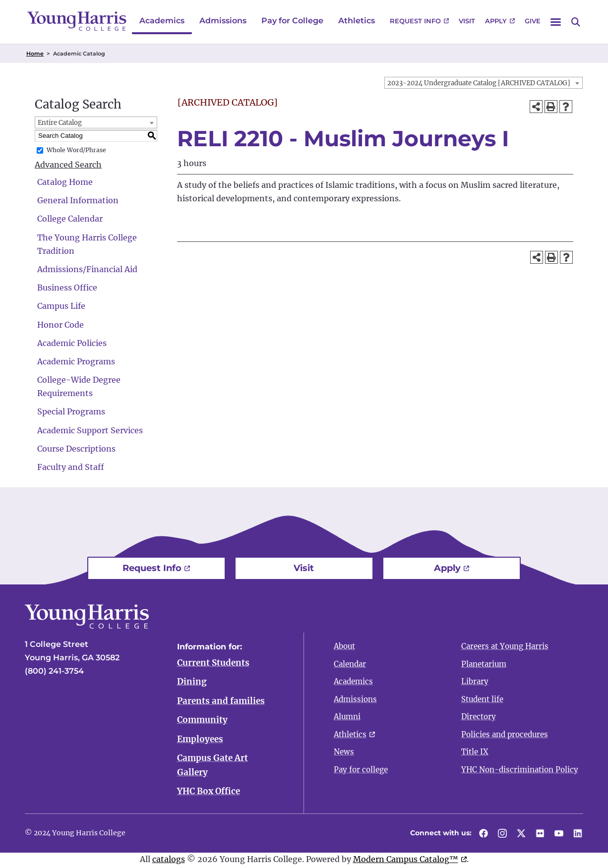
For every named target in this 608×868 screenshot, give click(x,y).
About (344, 646)
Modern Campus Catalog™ (406, 861)
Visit (467, 21)
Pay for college (361, 770)
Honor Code (61, 325)
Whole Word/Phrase (76, 150)
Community (202, 721)
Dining (192, 682)
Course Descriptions (76, 449)
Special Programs (71, 411)
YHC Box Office (209, 793)
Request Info (415, 21)
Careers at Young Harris (505, 646)
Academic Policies (72, 343)
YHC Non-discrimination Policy (520, 770)
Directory (479, 717)
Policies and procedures (505, 734)
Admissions (223, 21)
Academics (162, 21)
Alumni (347, 717)
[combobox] (484, 83)
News (344, 752)
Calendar (350, 664)
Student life (482, 699)
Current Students (213, 663)
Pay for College (292, 21)
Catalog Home (65, 182)
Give (533, 21)
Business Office (67, 288)
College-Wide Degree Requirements (79, 386)
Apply (496, 21)
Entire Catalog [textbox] (60, 123)
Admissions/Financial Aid (87, 269)
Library (475, 681)
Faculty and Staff (71, 467)
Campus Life (61, 306)
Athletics (357, 21)
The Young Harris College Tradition (87, 244)
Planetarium (484, 664)
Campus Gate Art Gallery (213, 767)
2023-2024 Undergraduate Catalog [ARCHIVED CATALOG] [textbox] (479, 83)
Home (35, 54)
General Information (78, 200)
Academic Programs (76, 361)
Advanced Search (68, 165)
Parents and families (221, 701)
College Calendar (70, 219)
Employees (200, 740)
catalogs (169, 861)
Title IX (475, 752)
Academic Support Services (90, 430)
